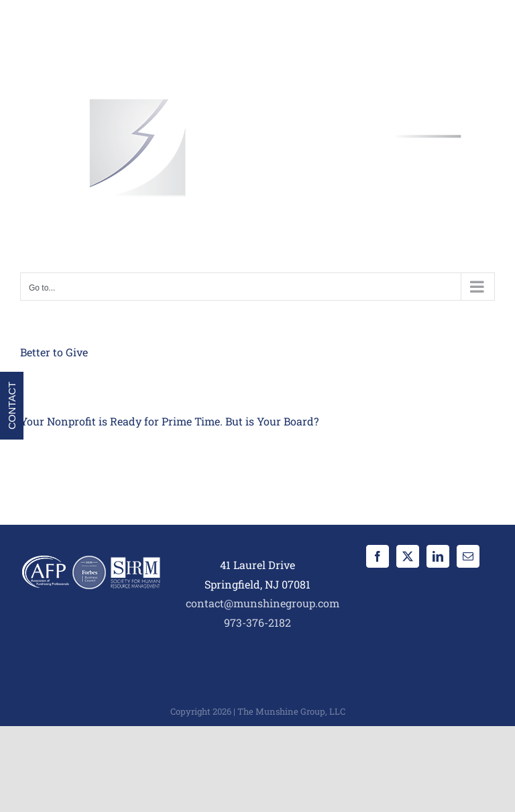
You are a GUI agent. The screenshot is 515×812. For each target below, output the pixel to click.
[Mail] (468, 556)
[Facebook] (378, 556)
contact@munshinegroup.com (263, 603)
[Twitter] (408, 556)
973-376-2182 (257, 622)
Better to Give (54, 352)
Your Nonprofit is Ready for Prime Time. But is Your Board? (169, 421)
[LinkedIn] (438, 556)
